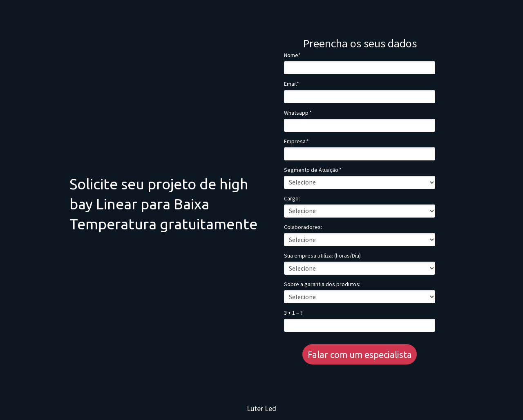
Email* (292, 84)
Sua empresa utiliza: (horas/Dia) (322, 256)
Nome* (292, 55)
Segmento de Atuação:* (313, 170)
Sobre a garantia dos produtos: (322, 284)
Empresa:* (296, 141)
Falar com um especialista (360, 354)
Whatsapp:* (298, 113)
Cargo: (292, 199)
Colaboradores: (303, 227)
